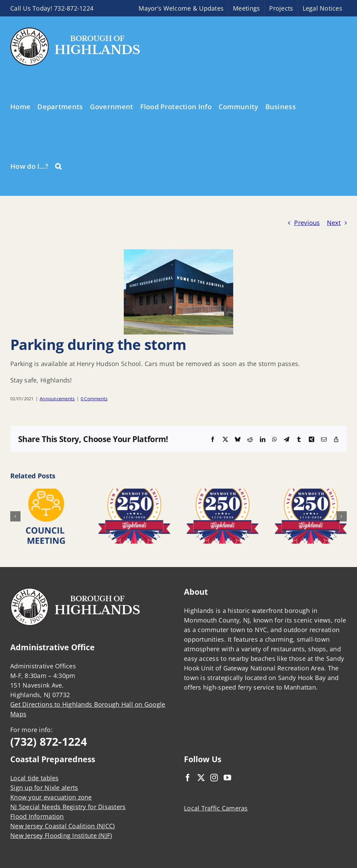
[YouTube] (227, 778)
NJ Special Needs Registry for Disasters (68, 807)
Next (334, 223)
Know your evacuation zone (51, 797)
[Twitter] (201, 778)
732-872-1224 (74, 8)
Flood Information (37, 816)
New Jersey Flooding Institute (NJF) (61, 835)
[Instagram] (214, 778)
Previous (307, 223)
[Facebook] (188, 778)
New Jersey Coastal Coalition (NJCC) (62, 826)
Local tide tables (35, 778)
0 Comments (94, 399)
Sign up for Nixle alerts (44, 788)
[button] (58, 166)
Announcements (57, 399)
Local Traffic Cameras (216, 808)
